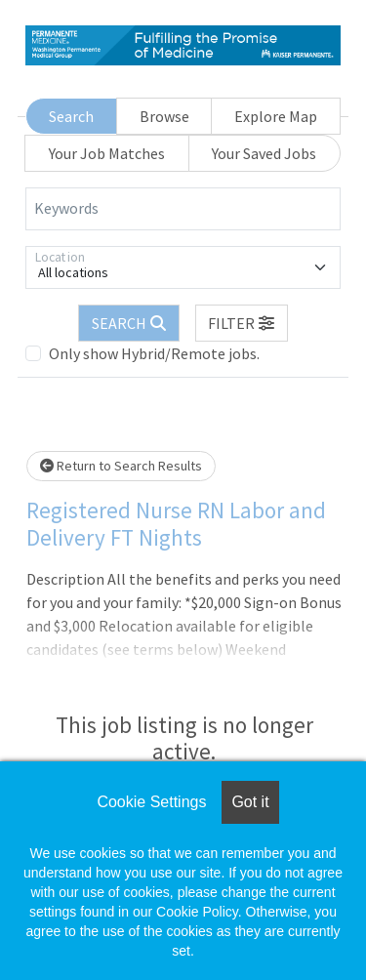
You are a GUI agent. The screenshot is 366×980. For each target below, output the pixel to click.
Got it (250, 802)
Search (71, 116)
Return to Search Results (121, 466)
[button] (242, 323)
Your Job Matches (107, 153)
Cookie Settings (151, 802)
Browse (164, 116)
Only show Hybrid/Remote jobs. (154, 353)
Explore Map (276, 116)
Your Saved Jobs (264, 153)
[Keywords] (183, 209)
